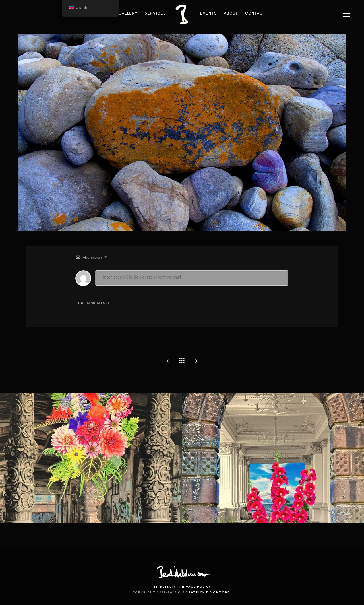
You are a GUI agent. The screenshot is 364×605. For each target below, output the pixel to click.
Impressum (164, 587)
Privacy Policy (195, 587)
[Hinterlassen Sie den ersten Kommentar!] (192, 278)
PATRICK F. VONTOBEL (210, 592)
